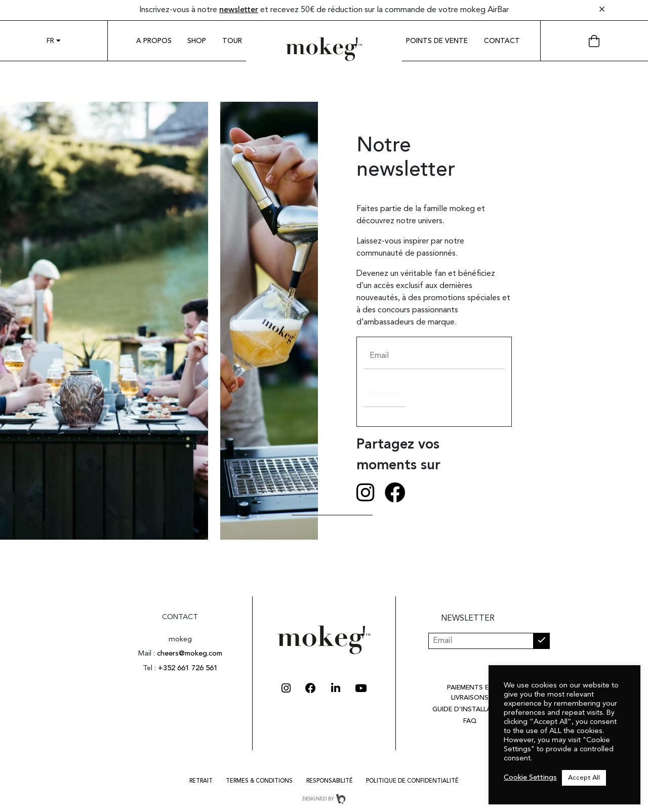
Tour (232, 41)
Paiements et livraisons (470, 693)
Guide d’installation (470, 709)
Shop (197, 41)
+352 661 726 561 (188, 668)
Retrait (201, 781)
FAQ (470, 721)
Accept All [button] (584, 778)
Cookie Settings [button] (530, 778)
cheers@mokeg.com (190, 654)
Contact (502, 41)
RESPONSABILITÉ (330, 781)
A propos (154, 41)
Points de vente (437, 41)
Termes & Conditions (259, 781)
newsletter (239, 10)
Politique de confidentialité (412, 781)
